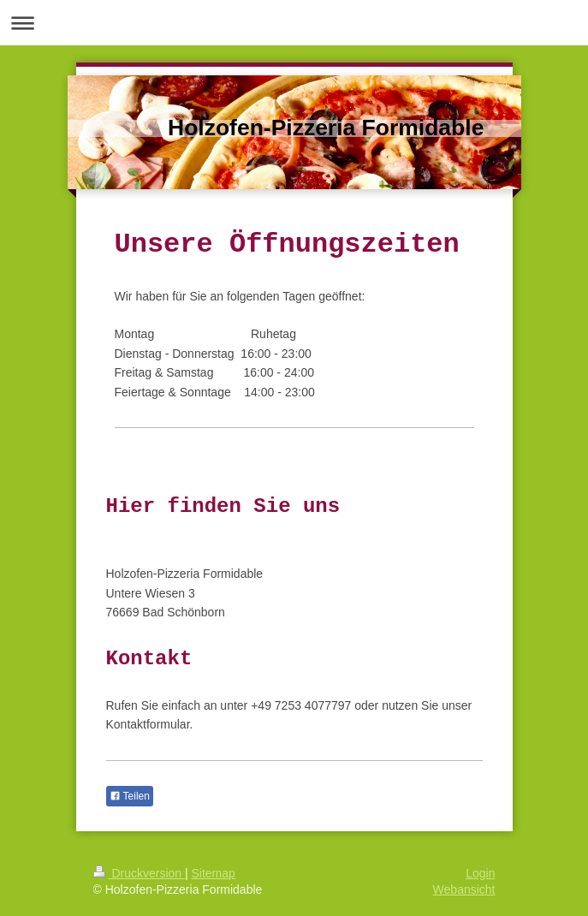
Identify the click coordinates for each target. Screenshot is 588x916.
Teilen (130, 796)
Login (480, 873)
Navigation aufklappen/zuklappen (294, 23)
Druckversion (139, 873)
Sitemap (214, 873)
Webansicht (464, 889)
